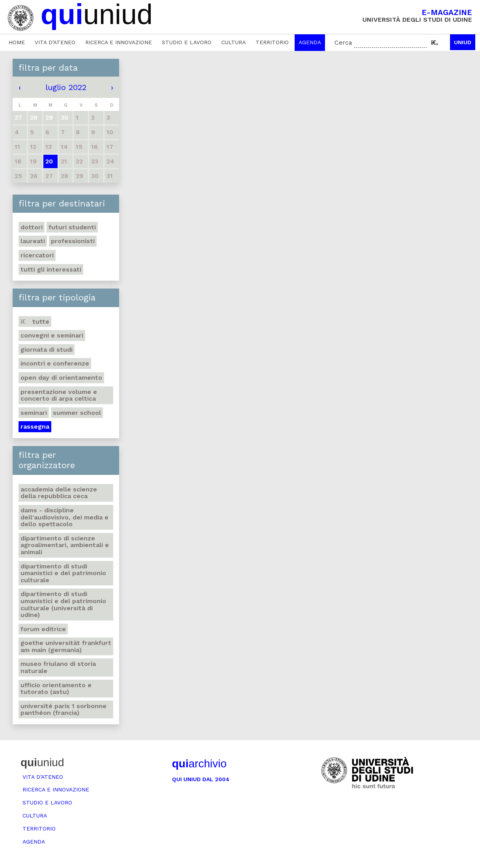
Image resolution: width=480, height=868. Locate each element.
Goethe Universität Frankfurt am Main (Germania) (66, 646)
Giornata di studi (47, 350)
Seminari (34, 413)
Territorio (272, 42)
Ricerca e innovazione (119, 42)
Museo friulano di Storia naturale (58, 667)
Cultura (233, 42)
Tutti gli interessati (51, 269)
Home (17, 42)
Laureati (33, 241)
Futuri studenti (72, 227)
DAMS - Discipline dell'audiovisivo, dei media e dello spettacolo (64, 517)
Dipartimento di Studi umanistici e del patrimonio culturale (63, 573)
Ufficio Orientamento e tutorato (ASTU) (56, 689)
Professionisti (73, 241)
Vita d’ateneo (55, 42)
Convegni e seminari (52, 335)
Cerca (343, 42)
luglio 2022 (66, 87)
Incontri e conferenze (55, 363)
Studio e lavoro (187, 42)
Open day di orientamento (61, 378)
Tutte (35, 322)
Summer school (77, 413)
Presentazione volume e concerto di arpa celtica (59, 395)
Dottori (32, 227)
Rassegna (35, 427)
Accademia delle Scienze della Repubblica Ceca (59, 493)
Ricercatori (37, 255)
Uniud (463, 42)
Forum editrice (43, 629)
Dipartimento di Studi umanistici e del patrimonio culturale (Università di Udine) (63, 604)
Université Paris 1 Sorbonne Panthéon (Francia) (64, 710)
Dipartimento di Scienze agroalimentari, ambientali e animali (65, 545)
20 (49, 161)
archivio (199, 764)
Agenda (310, 42)
